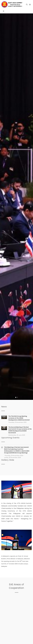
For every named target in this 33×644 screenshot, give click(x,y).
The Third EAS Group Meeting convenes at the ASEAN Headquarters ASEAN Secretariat (19, 418)
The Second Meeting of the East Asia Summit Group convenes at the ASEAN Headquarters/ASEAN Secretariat (20, 430)
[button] (2, 207)
